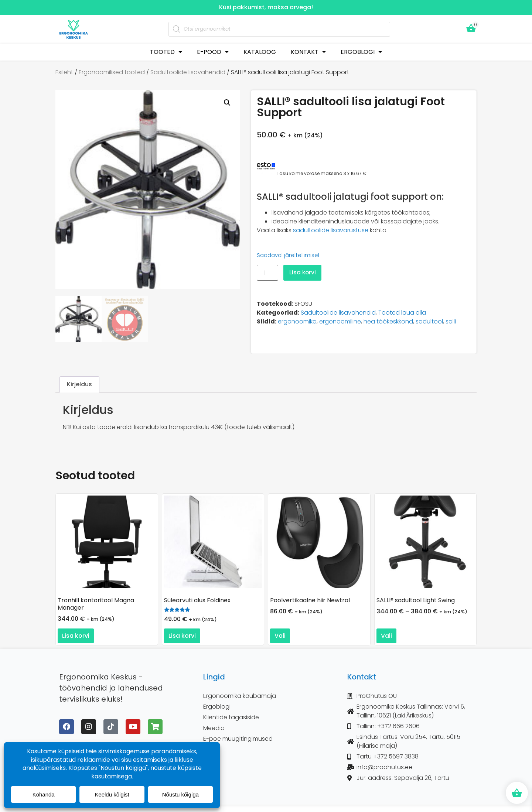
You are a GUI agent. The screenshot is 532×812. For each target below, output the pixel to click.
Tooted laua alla (402, 313)
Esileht (64, 72)
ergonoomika (297, 321)
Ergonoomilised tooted (112, 72)
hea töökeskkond (388, 321)
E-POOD (213, 52)
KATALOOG (260, 52)
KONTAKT (308, 52)
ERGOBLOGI (361, 52)
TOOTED (166, 52)
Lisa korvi (303, 272)
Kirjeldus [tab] (79, 385)
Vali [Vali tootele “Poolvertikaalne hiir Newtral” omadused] (280, 636)
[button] (227, 103)
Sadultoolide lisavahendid (188, 72)
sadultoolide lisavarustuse (331, 230)
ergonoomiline (340, 321)
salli (451, 321)
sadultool (429, 321)
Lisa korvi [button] (76, 636)
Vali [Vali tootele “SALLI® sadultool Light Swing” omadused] (386, 636)
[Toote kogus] (267, 273)
